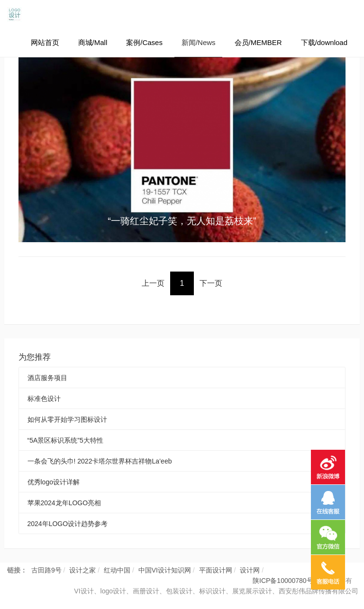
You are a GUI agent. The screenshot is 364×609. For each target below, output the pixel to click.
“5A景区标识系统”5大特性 (65, 440)
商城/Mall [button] (93, 42)
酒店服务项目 (47, 378)
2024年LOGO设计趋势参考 (68, 524)
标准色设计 (44, 399)
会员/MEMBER (258, 42)
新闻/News (199, 42)
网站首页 (45, 42)
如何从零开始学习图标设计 (67, 419)
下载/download (324, 42)
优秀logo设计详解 (54, 482)
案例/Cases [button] (144, 42)
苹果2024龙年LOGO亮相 (64, 503)
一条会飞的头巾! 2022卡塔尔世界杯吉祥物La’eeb (100, 461)
